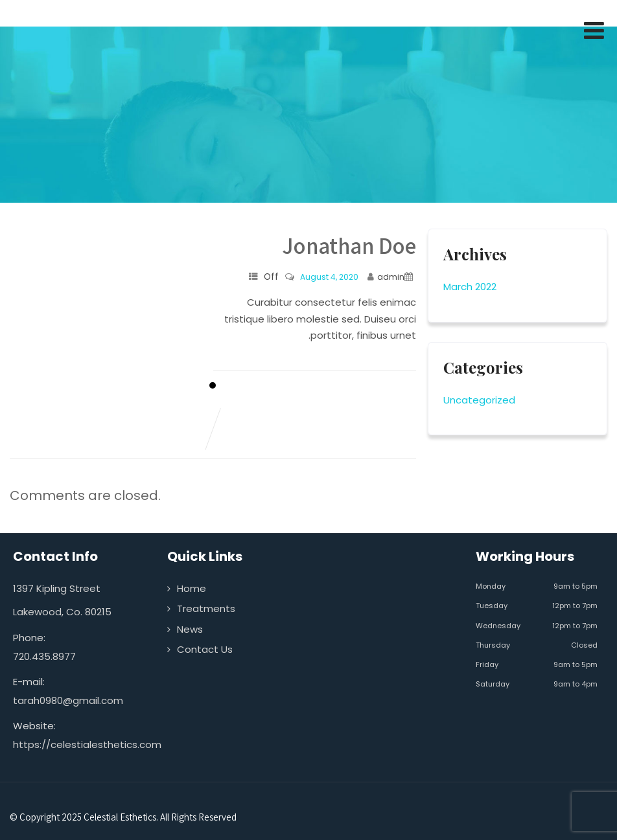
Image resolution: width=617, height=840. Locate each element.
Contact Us (205, 649)
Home (192, 588)
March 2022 (470, 287)
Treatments (206, 608)
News (190, 629)
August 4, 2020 (329, 277)
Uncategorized (479, 400)
